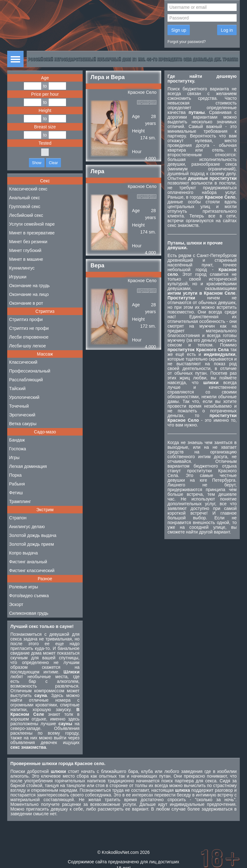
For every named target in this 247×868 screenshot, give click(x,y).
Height (45, 110)
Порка (15, 475)
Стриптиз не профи (29, 328)
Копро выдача (23, 553)
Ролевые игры (24, 587)
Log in (227, 30)
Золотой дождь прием (32, 544)
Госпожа (18, 449)
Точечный (19, 406)
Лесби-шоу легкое (27, 346)
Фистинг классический (32, 571)
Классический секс (28, 189)
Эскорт (16, 604)
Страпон (18, 518)
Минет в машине (26, 259)
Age (45, 78)
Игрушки (18, 277)
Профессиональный (30, 371)
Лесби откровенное (29, 337)
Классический (23, 362)
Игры (14, 458)
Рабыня (17, 484)
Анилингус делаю (27, 527)
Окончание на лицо (29, 294)
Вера (97, 265)
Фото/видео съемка (29, 596)
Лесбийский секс (26, 215)
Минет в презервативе (32, 233)
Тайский (17, 388)
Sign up (179, 30)
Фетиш (16, 493)
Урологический (24, 397)
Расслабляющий (26, 380)
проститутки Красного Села (202, 473)
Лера (97, 171)
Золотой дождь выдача (33, 535)
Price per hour (45, 94)
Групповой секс (25, 206)
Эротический (22, 415)
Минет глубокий (25, 250)
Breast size (45, 127)
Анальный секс (25, 198)
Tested (45, 143)
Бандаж (17, 440)
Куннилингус (22, 268)
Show (37, 163)
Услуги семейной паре (32, 224)
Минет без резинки (28, 242)
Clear (54, 163)
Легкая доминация (28, 466)
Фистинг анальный (28, 562)
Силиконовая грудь (29, 613)
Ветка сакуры (23, 424)
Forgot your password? (187, 42)
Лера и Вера (108, 77)
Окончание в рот (26, 303)
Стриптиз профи (26, 319)
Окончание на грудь (29, 286)
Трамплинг (20, 501)
